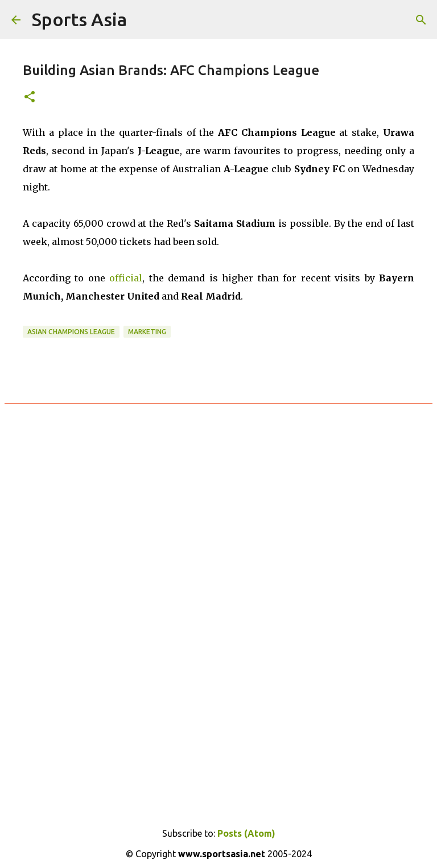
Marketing (147, 332)
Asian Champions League (71, 332)
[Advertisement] (218, 550)
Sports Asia (79, 19)
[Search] (421, 20)
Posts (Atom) (246, 833)
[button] (30, 97)
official (126, 278)
